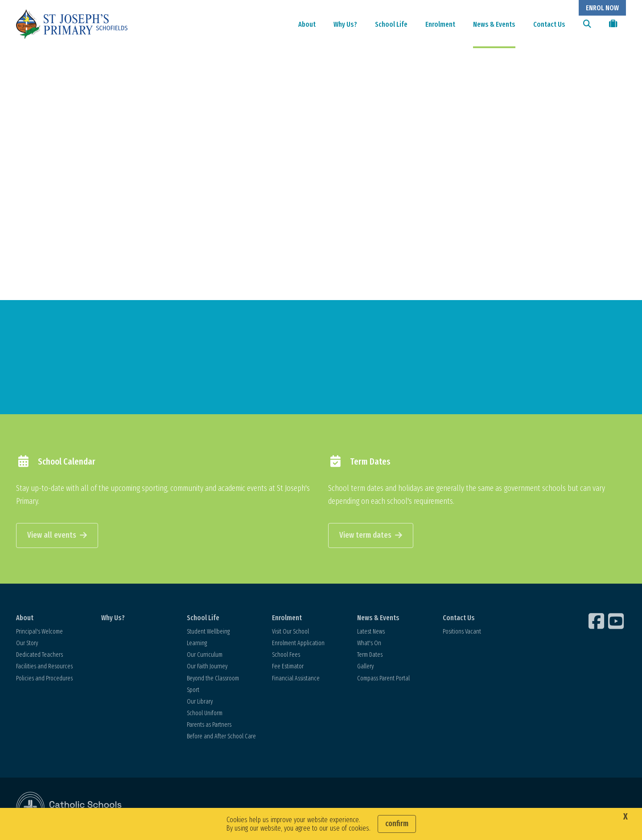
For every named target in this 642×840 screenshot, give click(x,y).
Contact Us (549, 24)
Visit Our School (290, 632)
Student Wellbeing (208, 632)
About (307, 24)
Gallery (365, 668)
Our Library (200, 702)
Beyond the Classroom (213, 679)
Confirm (397, 824)
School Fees (286, 656)
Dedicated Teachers (39, 656)
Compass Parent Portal (383, 679)
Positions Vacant (462, 632)
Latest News (371, 632)
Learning (197, 644)
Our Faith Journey (207, 668)
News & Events (494, 24)
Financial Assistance (296, 679)
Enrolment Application (298, 644)
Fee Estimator (288, 668)
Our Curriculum (205, 656)
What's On (369, 644)
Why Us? (345, 24)
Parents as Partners (209, 726)
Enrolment (440, 24)
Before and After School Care (221, 738)
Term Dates (370, 656)
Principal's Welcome (39, 632)
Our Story (27, 644)
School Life (391, 24)
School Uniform (205, 714)
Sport (193, 691)
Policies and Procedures (44, 679)
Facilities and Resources (44, 668)
